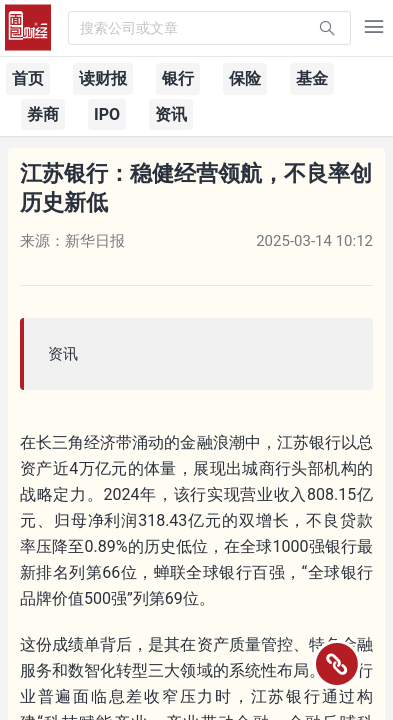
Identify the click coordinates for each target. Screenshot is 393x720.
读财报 (103, 78)
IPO (107, 114)
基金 (312, 78)
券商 (43, 114)
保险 (245, 78)
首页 (28, 78)
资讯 (171, 114)
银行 (178, 78)
